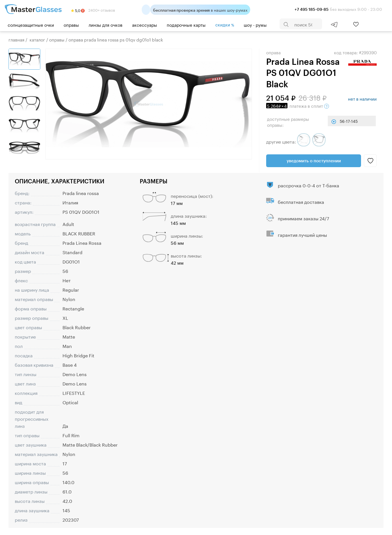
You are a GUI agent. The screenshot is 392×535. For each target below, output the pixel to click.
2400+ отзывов (93, 10)
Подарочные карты (186, 24)
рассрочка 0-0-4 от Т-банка (308, 185)
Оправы (71, 24)
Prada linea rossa (81, 193)
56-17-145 (349, 121)
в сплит (298, 105)
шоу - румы (255, 24)
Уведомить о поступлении (314, 161)
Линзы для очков (106, 24)
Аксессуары (145, 24)
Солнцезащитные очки (31, 24)
